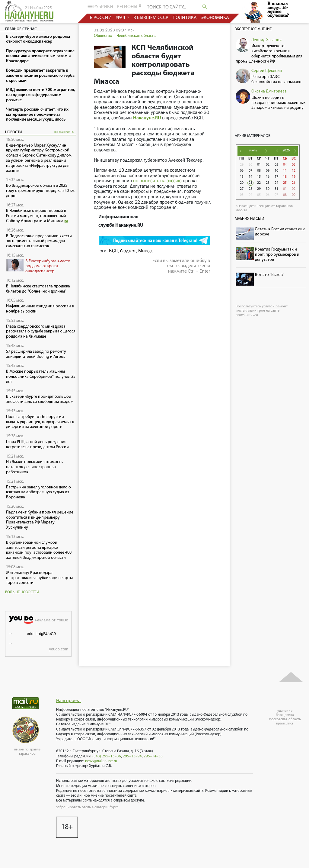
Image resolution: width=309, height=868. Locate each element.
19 (294, 177)
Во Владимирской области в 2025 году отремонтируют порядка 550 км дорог (40, 191)
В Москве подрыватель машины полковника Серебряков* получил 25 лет (41, 377)
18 (285, 177)
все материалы (64, 132)
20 (242, 183)
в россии (101, 18)
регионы (129, 7)
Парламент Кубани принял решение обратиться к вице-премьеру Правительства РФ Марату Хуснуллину (40, 520)
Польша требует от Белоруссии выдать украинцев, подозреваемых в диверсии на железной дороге (40, 422)
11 (285, 171)
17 (276, 177)
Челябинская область (136, 36)
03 (276, 165)
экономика (215, 18)
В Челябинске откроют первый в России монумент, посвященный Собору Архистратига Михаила (37, 216)
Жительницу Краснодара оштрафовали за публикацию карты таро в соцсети (39, 578)
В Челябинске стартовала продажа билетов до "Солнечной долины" (38, 289)
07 (250, 171)
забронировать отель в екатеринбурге (87, 807)
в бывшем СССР (151, 18)
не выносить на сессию (157, 181)
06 (242, 171)
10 (276, 171)
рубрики (100, 6)
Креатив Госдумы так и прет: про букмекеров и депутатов (277, 255)
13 (242, 177)
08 (259, 171)
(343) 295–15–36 (107, 756)
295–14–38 (153, 756)
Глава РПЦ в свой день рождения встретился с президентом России (37, 445)
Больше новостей (22, 592)
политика (185, 18)
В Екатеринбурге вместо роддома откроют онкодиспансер (48, 266)
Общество (103, 36)
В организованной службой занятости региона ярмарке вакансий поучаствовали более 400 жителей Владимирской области (39, 550)
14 (250, 177)
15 (259, 177)
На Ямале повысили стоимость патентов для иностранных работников (34, 467)
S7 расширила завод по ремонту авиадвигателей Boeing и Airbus (36, 354)
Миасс (145, 251)
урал (121, 18)
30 (250, 165)
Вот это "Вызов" (270, 275)
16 (268, 177)
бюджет (128, 251)
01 (259, 165)
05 (294, 165)
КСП (113, 251)
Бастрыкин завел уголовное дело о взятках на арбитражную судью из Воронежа (38, 492)
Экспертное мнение (253, 29)
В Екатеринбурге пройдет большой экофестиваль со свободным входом (40, 399)
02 (268, 165)
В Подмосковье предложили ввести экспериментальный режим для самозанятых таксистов (39, 241)
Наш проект (69, 701)
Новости (14, 132)
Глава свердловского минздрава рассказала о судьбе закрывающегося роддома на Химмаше (41, 332)
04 (285, 165)
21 (250, 183)
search (205, 7)
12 (294, 171)
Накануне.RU (147, 118)
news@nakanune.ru (101, 761)
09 (268, 171)
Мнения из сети (250, 219)
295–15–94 (132, 756)
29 (242, 165)
